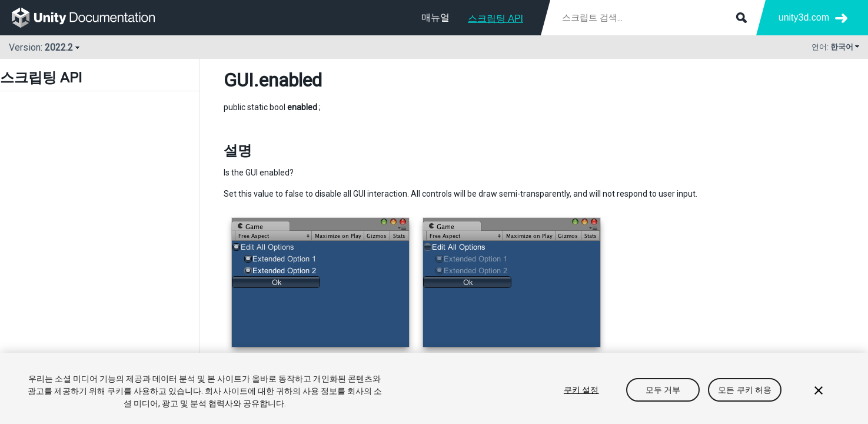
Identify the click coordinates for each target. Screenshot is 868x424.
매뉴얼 (435, 17)
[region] (434, 388)
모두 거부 (663, 390)
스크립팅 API (495, 19)
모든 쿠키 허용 (745, 390)
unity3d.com (804, 17)
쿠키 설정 (581, 390)
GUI (239, 80)
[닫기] (819, 390)
